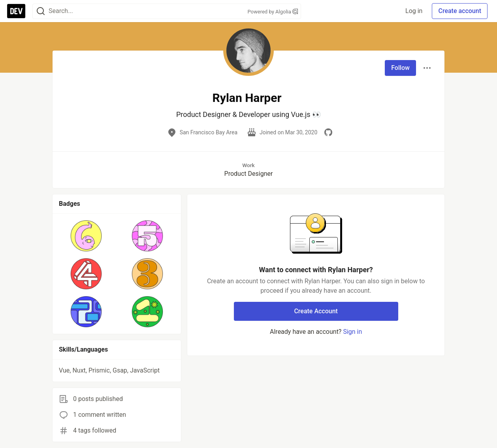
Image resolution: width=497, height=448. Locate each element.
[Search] (41, 11)
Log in (414, 11)
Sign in (352, 332)
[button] (86, 236)
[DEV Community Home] (16, 11)
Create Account (316, 311)
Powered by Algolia (273, 12)
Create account (460, 11)
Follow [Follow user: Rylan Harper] (400, 68)
